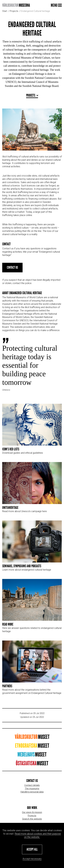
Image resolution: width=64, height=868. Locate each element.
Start (5, 11)
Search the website (32, 819)
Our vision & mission (32, 812)
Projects (14, 11)
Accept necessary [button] (32, 859)
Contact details (32, 785)
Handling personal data (32, 792)
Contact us (12, 274)
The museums (32, 788)
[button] (32, 849)
